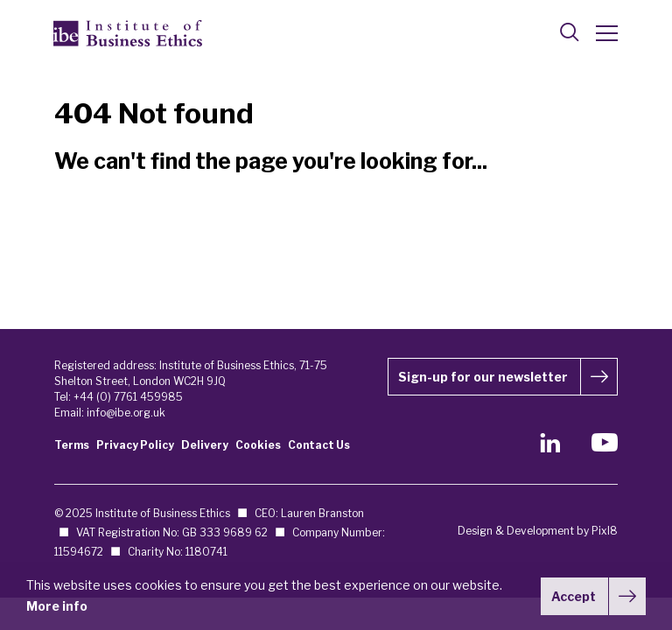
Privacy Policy (135, 445)
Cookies (258, 445)
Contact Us (319, 445)
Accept (574, 596)
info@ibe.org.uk (126, 413)
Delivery (205, 445)
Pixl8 (605, 531)
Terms (72, 445)
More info (57, 606)
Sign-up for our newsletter (483, 377)
